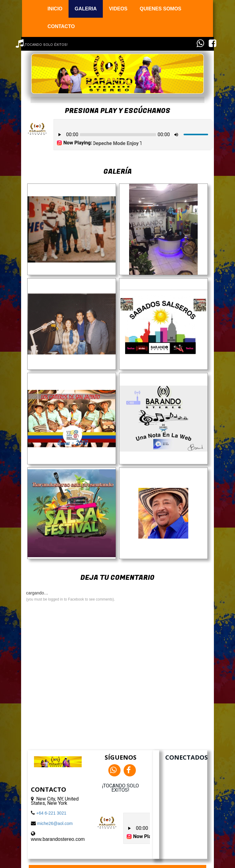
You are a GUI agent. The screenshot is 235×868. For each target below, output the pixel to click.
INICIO (55, 9)
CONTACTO (61, 26)
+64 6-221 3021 (51, 813)
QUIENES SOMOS (161, 9)
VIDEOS (118, 9)
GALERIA (86, 9)
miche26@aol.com (55, 823)
